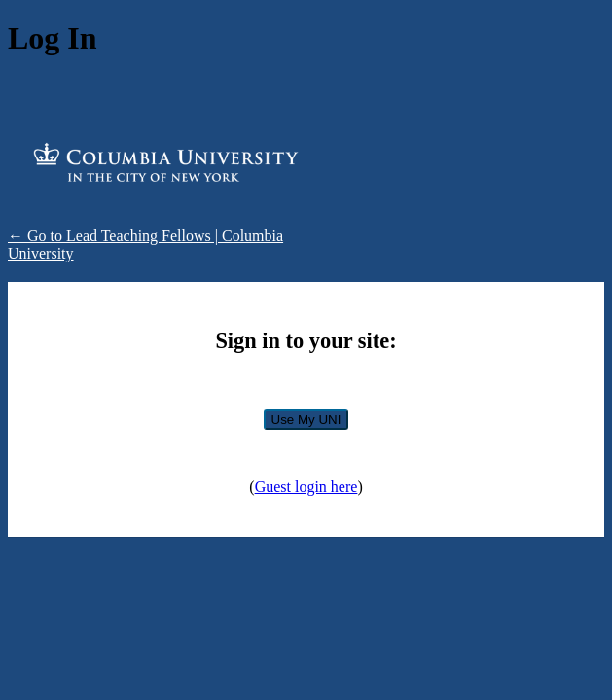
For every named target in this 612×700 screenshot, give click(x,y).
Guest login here (306, 487)
